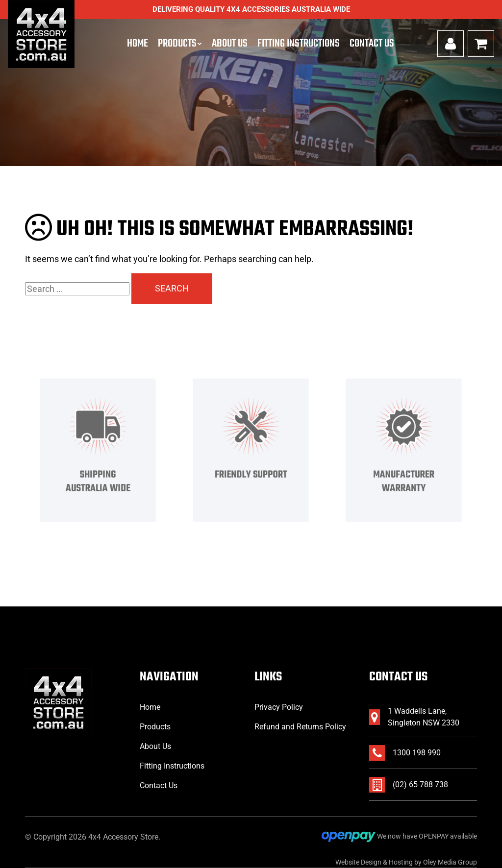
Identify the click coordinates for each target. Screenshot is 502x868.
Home (138, 44)
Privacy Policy (279, 707)
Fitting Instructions (299, 44)
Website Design (358, 862)
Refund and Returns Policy (300, 727)
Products (177, 44)
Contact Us (372, 44)
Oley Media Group (450, 862)
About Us (230, 44)
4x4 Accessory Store (123, 837)
